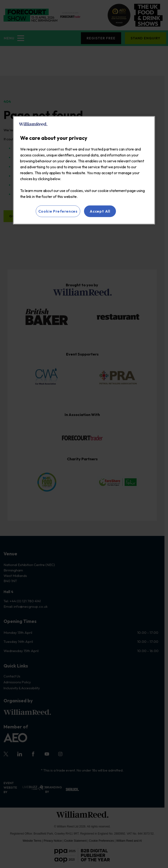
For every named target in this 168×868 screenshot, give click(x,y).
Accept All (100, 211)
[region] (84, 170)
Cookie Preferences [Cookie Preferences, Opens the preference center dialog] (58, 211)
